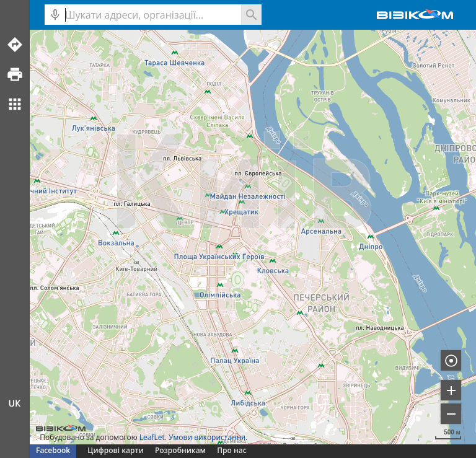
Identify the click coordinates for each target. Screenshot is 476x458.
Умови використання (207, 437)
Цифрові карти (115, 450)
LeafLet (152, 437)
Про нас (231, 450)
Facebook (53, 450)
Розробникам (180, 450)
